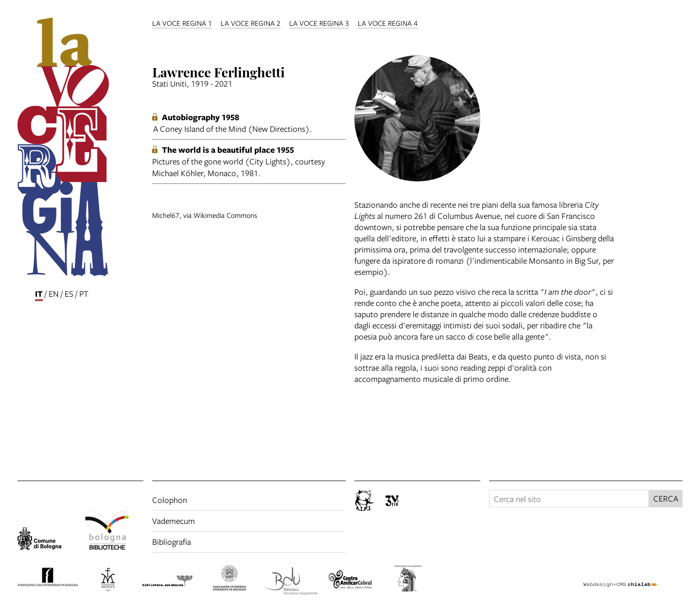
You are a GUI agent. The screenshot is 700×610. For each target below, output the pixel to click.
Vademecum (174, 521)
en (54, 294)
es (69, 294)
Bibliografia (172, 542)
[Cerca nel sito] (569, 499)
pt (84, 294)
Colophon (170, 500)
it (39, 294)
